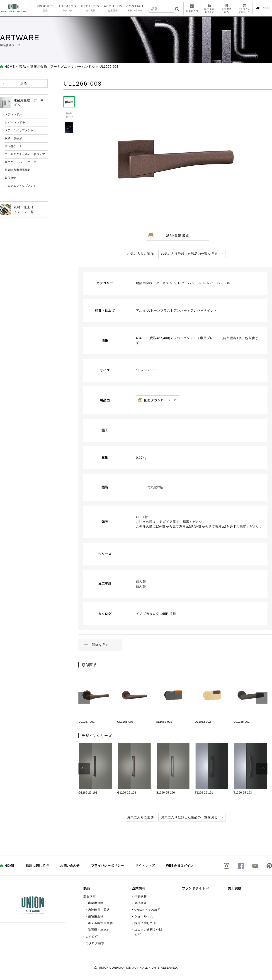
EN (267, 8)
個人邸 (141, 581)
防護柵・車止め (99, 930)
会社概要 (141, 903)
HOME (10, 67)
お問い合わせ (70, 866)
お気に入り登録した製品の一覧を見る (189, 254)
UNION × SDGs (146, 910)
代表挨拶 (141, 896)
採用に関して (36, 866)
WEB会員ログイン (180, 866)
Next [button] (262, 698)
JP (259, 8)
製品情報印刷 (177, 236)
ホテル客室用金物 (100, 923)
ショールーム (144, 916)
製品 (23, 67)
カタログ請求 (95, 943)
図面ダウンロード (158, 400)
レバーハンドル (83, 67)
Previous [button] (84, 698)
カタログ (92, 937)
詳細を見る (100, 645)
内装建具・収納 (99, 910)
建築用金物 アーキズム (49, 67)
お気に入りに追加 (141, 254)
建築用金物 (96, 903)
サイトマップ (145, 866)
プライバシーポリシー (107, 866)
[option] (96, 698)
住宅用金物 (96, 916)
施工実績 (235, 888)
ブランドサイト (194, 888)
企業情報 (139, 888)
